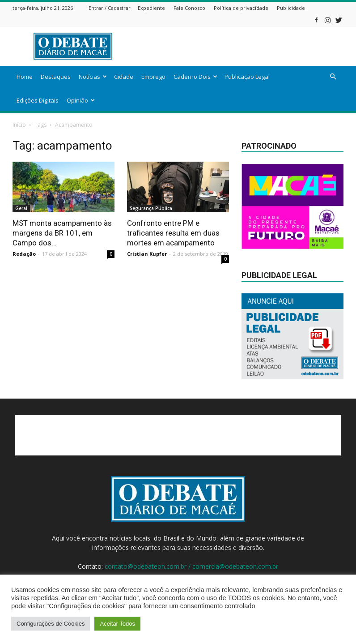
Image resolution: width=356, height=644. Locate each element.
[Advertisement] (238, 46)
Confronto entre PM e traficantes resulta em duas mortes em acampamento (173, 233)
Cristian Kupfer (147, 254)
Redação (24, 254)
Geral (21, 208)
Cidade (124, 77)
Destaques (56, 77)
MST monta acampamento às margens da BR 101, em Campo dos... (62, 233)
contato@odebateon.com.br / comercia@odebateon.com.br (191, 566)
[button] (333, 77)
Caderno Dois (195, 77)
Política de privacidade (241, 8)
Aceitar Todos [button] (117, 624)
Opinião (81, 100)
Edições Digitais (38, 100)
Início (19, 125)
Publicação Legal (247, 77)
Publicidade (291, 8)
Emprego (153, 77)
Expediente (151, 8)
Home (25, 77)
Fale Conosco (189, 8)
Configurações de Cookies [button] (51, 624)
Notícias (93, 77)
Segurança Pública (151, 208)
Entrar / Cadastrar (110, 8)
